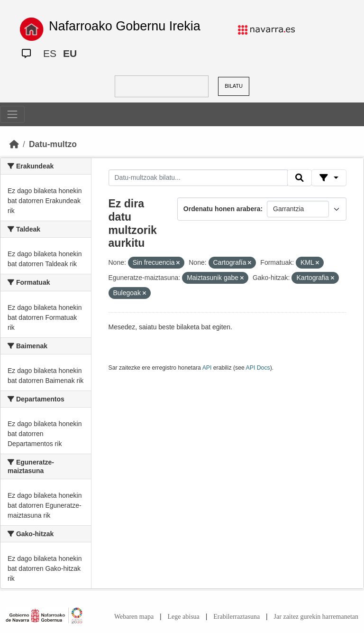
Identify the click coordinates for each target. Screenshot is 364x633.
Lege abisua (184, 617)
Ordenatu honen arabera (222, 209)
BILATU (234, 86)
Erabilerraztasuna (237, 617)
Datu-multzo (53, 144)
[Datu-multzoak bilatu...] (198, 178)
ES (50, 53)
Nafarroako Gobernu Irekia (125, 26)
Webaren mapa (134, 617)
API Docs (258, 368)
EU (70, 53)
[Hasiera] (14, 144)
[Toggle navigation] (12, 114)
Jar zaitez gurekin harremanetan (316, 617)
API (207, 368)
